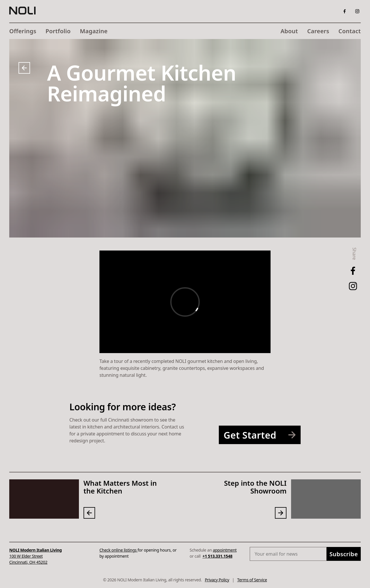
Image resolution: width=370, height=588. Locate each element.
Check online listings (119, 550)
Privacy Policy (217, 580)
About (289, 31)
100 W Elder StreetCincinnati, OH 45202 (36, 556)
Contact (350, 31)
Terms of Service (252, 580)
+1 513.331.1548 (217, 556)
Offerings (23, 31)
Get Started (262, 435)
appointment (225, 550)
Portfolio (58, 31)
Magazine (94, 31)
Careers (318, 31)
